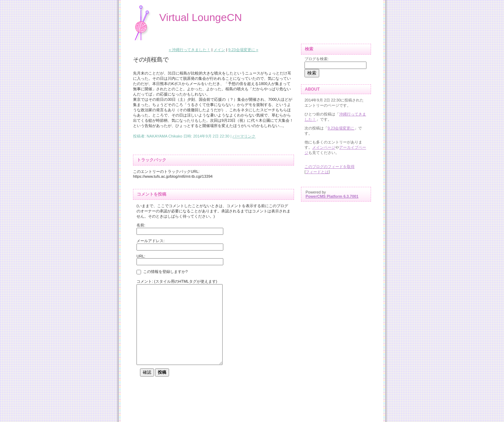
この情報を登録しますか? (162, 272)
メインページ (324, 147)
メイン (219, 50)
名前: (141, 225)
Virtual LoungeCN (201, 17)
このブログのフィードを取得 (330, 167)
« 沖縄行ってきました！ (190, 50)
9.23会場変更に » (243, 50)
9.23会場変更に (341, 128)
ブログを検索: (317, 59)
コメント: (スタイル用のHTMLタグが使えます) (177, 281)
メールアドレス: (150, 241)
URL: (141, 256)
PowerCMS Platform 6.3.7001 (332, 196)
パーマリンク (244, 136)
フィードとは (317, 172)
